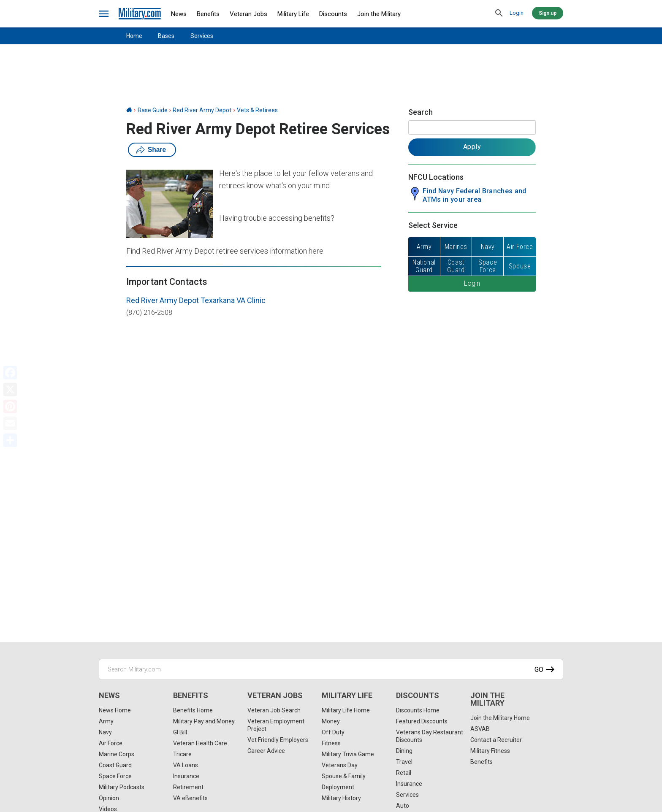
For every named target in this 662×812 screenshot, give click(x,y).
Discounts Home (418, 710)
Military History (341, 798)
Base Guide (153, 110)
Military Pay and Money (204, 721)
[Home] (129, 110)
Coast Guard (115, 765)
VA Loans (186, 765)
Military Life (293, 14)
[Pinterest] (10, 406)
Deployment (338, 787)
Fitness (331, 743)
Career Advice (266, 751)
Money (331, 721)
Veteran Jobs (248, 14)
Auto (403, 806)
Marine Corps (117, 754)
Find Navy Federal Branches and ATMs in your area (475, 195)
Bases (166, 36)
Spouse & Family (344, 776)
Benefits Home (193, 710)
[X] (10, 390)
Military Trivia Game (348, 754)
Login (517, 13)
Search (421, 112)
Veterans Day (340, 765)
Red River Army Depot (202, 110)
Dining (404, 751)
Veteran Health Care (200, 743)
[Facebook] (10, 373)
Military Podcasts (122, 787)
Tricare (182, 754)
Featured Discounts (422, 721)
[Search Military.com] (331, 669)
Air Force (111, 743)
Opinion (109, 798)
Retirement (188, 787)
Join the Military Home (500, 718)
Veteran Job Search (274, 710)
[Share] (10, 440)
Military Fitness (490, 751)
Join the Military (379, 14)
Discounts (333, 14)
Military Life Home (346, 710)
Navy (105, 732)
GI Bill (180, 732)
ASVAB (480, 729)
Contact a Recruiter (496, 740)
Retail (404, 773)
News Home (115, 710)
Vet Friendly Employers (278, 740)
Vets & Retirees (257, 110)
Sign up (548, 13)
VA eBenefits (190, 798)
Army (106, 721)
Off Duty (333, 732)
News (179, 14)
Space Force (115, 776)
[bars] (104, 14)
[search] (499, 14)
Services (202, 36)
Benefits (208, 14)
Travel (404, 762)
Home (134, 36)
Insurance (186, 776)
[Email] (10, 423)
